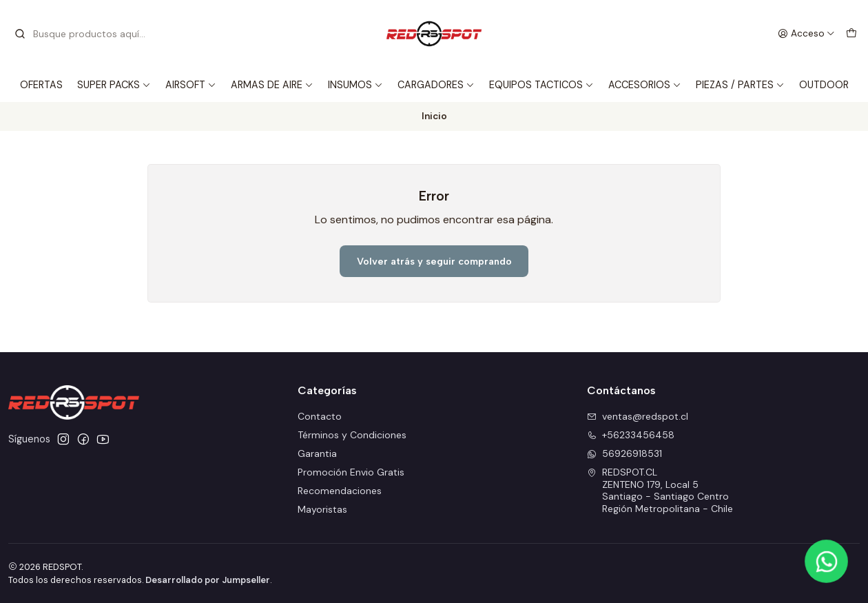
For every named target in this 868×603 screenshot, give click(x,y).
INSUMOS (355, 85)
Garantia (317, 453)
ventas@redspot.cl (638, 416)
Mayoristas (322, 509)
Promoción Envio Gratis (351, 472)
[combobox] (84, 34)
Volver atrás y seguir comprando (434, 261)
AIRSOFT (191, 85)
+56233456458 (631, 435)
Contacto (320, 416)
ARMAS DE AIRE (272, 85)
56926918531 (624, 453)
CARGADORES (436, 85)
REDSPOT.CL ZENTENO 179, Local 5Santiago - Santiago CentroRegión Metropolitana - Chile (660, 490)
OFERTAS (41, 85)
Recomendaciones (340, 491)
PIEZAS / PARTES (740, 85)
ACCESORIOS (645, 85)
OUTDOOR (824, 85)
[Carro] (851, 34)
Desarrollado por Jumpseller (208, 580)
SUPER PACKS (114, 85)
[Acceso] (806, 34)
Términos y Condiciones (352, 435)
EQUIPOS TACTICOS (541, 85)
